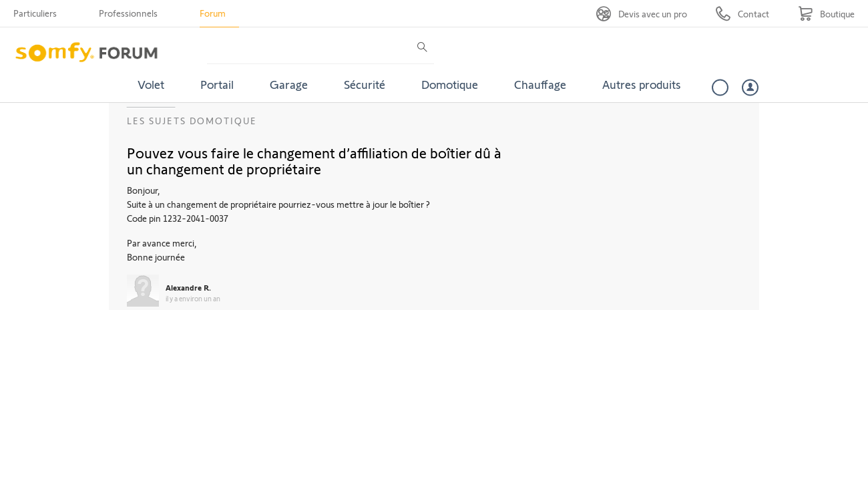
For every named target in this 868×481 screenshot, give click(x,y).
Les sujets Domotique (192, 121)
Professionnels (128, 13)
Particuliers (35, 13)
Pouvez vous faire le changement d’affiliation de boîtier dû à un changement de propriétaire (314, 160)
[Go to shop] (826, 14)
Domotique (450, 84)
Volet (151, 84)
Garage (289, 84)
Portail (217, 84)
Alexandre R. (188, 287)
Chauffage (540, 84)
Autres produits (642, 84)
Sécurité (365, 84)
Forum (213, 13)
